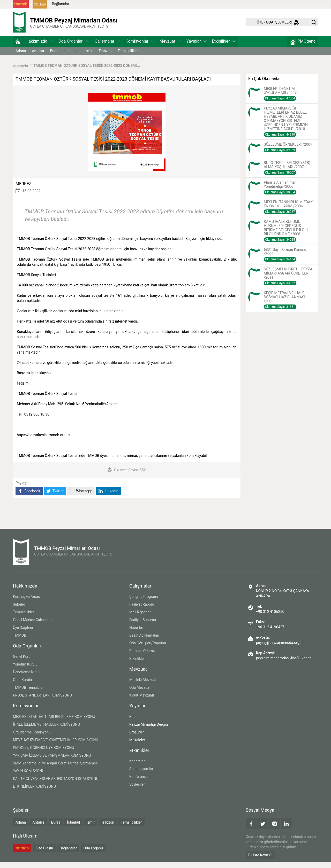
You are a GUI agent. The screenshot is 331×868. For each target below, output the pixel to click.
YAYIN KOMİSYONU (29, 777)
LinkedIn (108, 497)
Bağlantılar (61, 4)
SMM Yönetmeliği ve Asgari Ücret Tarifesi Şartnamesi (56, 769)
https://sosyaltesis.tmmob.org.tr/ (44, 441)
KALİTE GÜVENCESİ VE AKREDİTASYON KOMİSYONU (56, 785)
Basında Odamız (142, 657)
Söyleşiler (137, 791)
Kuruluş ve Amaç (27, 603)
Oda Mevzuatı (140, 694)
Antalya (38, 57)
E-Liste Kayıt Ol (260, 861)
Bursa (55, 57)
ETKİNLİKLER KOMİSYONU (34, 793)
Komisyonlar (140, 47)
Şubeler (19, 611)
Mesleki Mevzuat (143, 686)
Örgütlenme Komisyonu (32, 738)
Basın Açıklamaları (144, 642)
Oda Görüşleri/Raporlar (148, 649)
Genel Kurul (22, 663)
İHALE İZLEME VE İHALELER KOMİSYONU (46, 731)
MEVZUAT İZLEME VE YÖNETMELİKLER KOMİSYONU (56, 746)
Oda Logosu (93, 854)
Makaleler (137, 746)
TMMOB (20, 642)
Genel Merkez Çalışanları (33, 626)
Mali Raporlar (140, 618)
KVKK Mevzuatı (142, 701)
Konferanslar (140, 783)
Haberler (136, 634)
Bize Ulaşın (44, 854)
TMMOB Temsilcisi (28, 694)
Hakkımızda (39, 47)
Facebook (29, 497)
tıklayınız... (214, 245)
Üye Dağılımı (23, 634)
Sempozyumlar (141, 775)
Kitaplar (136, 723)
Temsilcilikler (128, 57)
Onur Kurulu (22, 686)
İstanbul (72, 57)
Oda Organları (74, 47)
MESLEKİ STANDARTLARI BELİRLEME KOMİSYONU (54, 723)
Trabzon (105, 57)
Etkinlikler (224, 47)
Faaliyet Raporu (142, 611)
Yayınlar (197, 47)
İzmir (89, 57)
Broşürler (137, 738)
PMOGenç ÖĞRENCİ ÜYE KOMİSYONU (44, 754)
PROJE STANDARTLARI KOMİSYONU (42, 701)
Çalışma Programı (144, 603)
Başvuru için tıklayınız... (36, 379)
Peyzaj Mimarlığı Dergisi (149, 731)
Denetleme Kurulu (27, 678)
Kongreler (137, 767)
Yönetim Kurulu (25, 670)
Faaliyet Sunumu (143, 626)
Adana (21, 57)
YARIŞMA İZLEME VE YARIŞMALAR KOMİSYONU (52, 762)
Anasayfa (20, 72)
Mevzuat (170, 47)
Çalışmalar (107, 47)
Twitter (55, 497)
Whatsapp (81, 497)
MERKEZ (24, 190)
